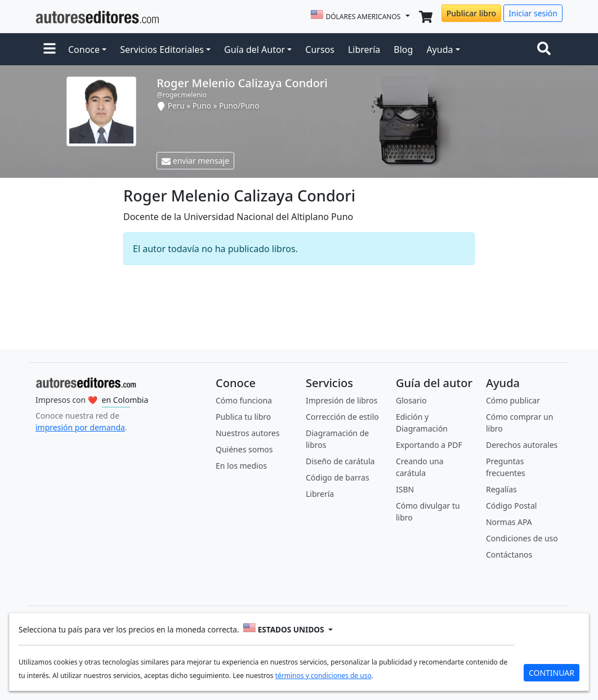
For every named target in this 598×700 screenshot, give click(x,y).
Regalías (501, 489)
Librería (364, 50)
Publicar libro (471, 13)
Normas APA (509, 522)
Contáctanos (509, 555)
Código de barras (338, 477)
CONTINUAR (552, 673)
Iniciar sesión (533, 13)
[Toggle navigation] (546, 50)
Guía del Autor (255, 50)
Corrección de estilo (342, 417)
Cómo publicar (513, 400)
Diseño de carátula (340, 461)
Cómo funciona (244, 400)
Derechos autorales (522, 445)
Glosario (411, 400)
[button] (50, 50)
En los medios (241, 466)
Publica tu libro (243, 417)
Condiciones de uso (522, 538)
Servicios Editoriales (162, 50)
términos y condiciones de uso (323, 676)
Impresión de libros (342, 400)
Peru (176, 106)
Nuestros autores (247, 433)
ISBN (405, 489)
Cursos (320, 50)
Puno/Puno (239, 106)
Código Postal (511, 506)
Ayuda (439, 50)
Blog (403, 50)
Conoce (84, 50)
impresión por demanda (80, 427)
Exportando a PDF (429, 445)
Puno (202, 106)
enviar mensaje (195, 161)
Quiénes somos (244, 449)
